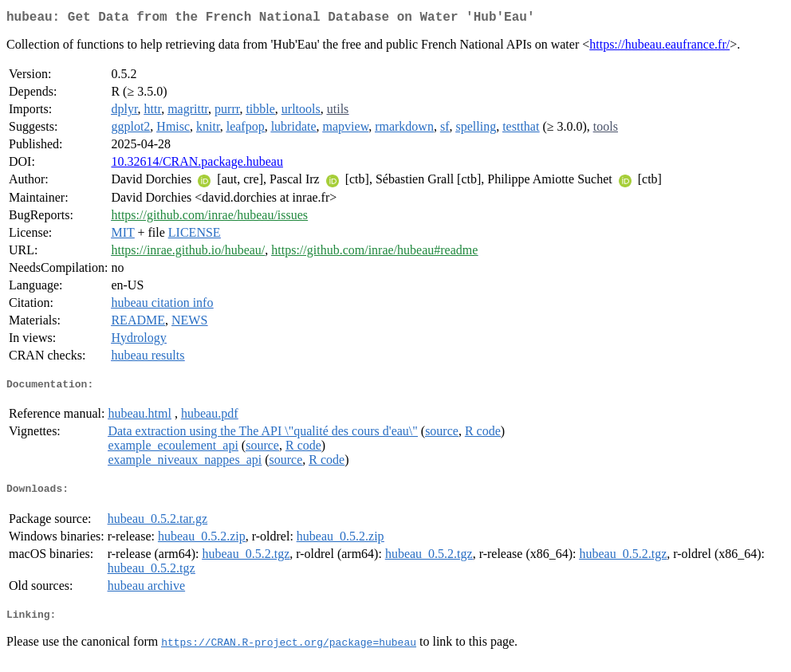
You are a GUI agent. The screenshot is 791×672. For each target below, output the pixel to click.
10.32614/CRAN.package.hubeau (197, 165)
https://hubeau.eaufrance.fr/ (659, 47)
